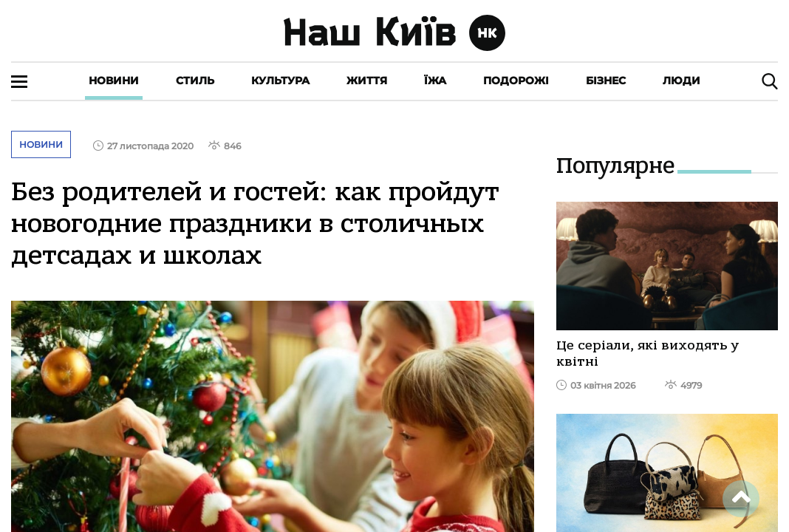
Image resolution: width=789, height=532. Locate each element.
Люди (682, 81)
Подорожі (516, 81)
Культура (280, 81)
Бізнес (606, 81)
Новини (114, 81)
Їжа (435, 81)
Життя (367, 81)
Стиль (195, 81)
